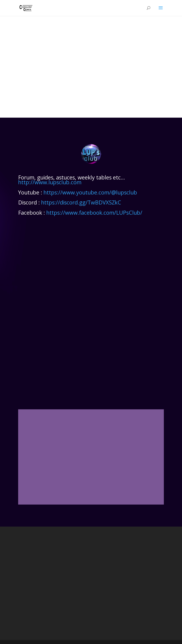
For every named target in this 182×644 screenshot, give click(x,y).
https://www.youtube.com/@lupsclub (90, 192)
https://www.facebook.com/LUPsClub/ (94, 213)
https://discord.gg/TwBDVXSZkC (81, 202)
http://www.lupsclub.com (50, 182)
